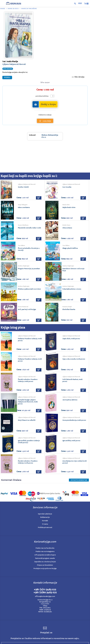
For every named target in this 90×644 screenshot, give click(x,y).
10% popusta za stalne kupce (45, 555)
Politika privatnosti (45, 527)
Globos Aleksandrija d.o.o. (50, 136)
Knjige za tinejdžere (29, 9)
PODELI (7, 78)
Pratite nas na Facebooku (45, 548)
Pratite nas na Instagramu (45, 551)
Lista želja (45, 121)
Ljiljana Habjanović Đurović (14, 64)
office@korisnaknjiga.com (45, 596)
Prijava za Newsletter (45, 565)
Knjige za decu (13, 9)
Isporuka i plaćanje (45, 514)
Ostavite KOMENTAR (79, 480)
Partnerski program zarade (45, 558)
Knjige (3, 9)
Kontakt (45, 521)
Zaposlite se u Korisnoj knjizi (45, 562)
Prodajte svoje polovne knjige (45, 568)
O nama (45, 524)
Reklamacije (45, 517)
